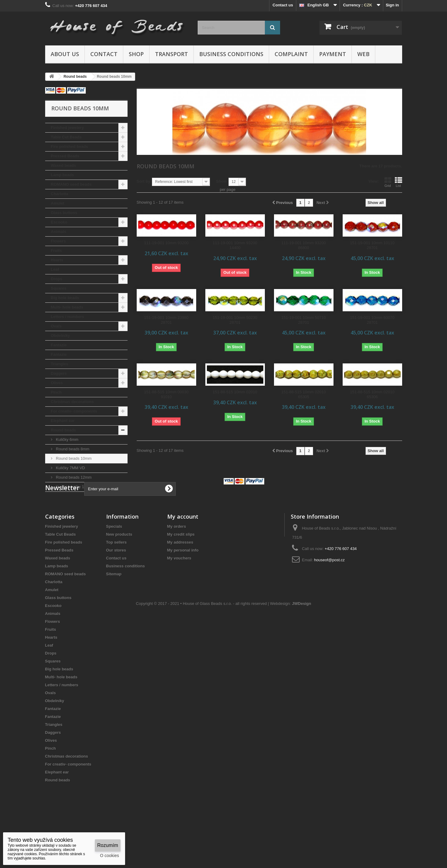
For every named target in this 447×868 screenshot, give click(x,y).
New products (119, 572)
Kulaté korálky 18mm (74, 487)
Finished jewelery (67, 128)
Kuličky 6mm (67, 439)
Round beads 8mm (72, 449)
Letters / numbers (68, 317)
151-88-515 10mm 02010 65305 (304, 394)
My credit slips (181, 572)
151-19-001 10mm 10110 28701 (372, 245)
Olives (57, 383)
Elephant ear (63, 421)
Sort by (144, 181)
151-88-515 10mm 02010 (235, 392)
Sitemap (114, 612)
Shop (136, 54)
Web (363, 54)
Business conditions (231, 54)
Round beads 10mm (73, 458)
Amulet (58, 203)
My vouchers (179, 596)
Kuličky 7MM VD (70, 468)
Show (221, 181)
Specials (114, 564)
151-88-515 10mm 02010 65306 (372, 394)
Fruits (56, 250)
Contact (104, 54)
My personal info (183, 588)
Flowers (58, 241)
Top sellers (117, 580)
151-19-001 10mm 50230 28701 (235, 320)
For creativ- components (74, 411)
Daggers (59, 373)
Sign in (392, 5)
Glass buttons (64, 213)
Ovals (56, 326)
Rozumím (108, 845)
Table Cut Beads (66, 137)
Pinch (56, 392)
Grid (388, 182)
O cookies (110, 855)
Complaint (291, 54)
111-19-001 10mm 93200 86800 (304, 245)
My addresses (180, 580)
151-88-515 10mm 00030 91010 (166, 394)
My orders (177, 564)
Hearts (57, 260)
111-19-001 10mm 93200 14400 (235, 245)
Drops (57, 279)
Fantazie (59, 345)
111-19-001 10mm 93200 (166, 243)
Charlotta (60, 194)
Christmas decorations (72, 402)
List (398, 182)
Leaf (55, 269)
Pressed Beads (65, 156)
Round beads (63, 430)
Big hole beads (65, 298)
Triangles (60, 364)
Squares (59, 288)
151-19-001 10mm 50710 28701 (304, 320)
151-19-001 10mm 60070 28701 (372, 320)
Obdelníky (61, 336)
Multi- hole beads (67, 307)
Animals (59, 232)
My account (183, 555)
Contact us (283, 5)
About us (65, 54)
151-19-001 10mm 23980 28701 (166, 320)
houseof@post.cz (329, 598)
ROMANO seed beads (71, 184)
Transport (171, 54)
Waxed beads (64, 165)
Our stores (116, 588)
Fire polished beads (70, 146)
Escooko (59, 222)
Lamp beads (63, 175)
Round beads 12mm (73, 477)
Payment (333, 54)
